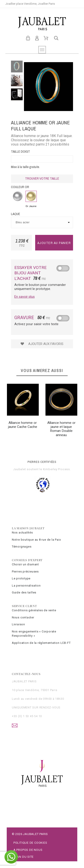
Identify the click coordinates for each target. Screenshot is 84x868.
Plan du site (24, 857)
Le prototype (21, 578)
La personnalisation (26, 586)
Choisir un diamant (25, 564)
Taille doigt (20, 151)
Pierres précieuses (25, 571)
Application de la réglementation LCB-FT (41, 643)
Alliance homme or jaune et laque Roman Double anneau (61, 429)
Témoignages (22, 547)
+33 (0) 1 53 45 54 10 (27, 716)
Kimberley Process (56, 469)
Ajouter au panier (54, 243)
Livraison (18, 624)
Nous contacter (23, 617)
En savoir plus (25, 297)
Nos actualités (22, 532)
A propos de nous (28, 850)
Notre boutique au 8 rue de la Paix (36, 540)
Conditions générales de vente (34, 610)
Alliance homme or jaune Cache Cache (23, 425)
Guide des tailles (24, 592)
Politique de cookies (30, 843)
